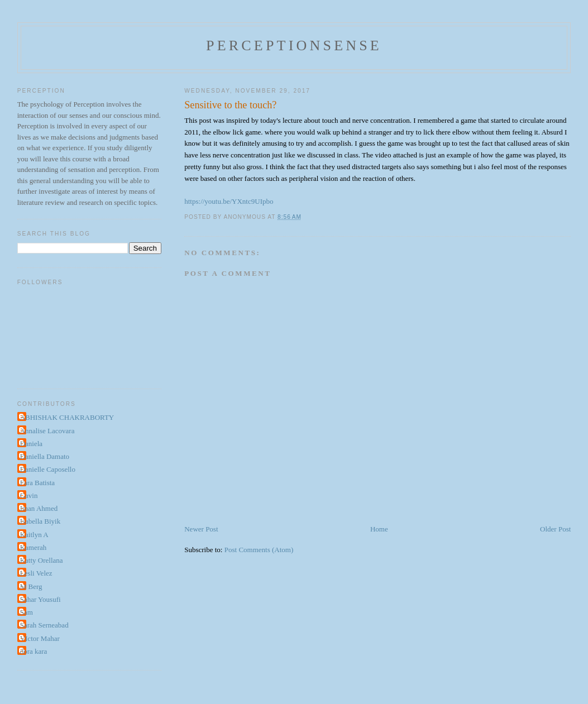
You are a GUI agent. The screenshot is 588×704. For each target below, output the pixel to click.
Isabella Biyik (40, 521)
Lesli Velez (36, 573)
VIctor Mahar (40, 638)
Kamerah (34, 547)
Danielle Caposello (48, 469)
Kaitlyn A (34, 535)
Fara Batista (37, 483)
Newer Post (201, 529)
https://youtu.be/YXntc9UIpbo (229, 201)
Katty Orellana (42, 560)
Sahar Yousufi (40, 599)
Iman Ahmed (39, 508)
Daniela (31, 444)
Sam (27, 612)
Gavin (29, 495)
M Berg (31, 586)
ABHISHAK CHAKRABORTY (67, 417)
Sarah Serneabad (44, 625)
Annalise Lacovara (47, 431)
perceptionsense (294, 46)
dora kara (34, 651)
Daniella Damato (45, 456)
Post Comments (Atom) (259, 550)
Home (379, 529)
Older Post (555, 529)
